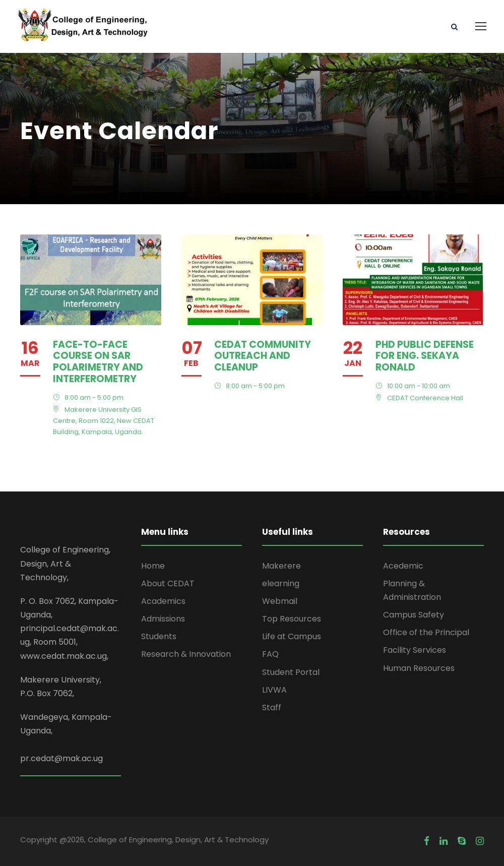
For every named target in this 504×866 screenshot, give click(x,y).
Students (159, 636)
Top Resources (292, 619)
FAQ (270, 654)
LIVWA (274, 690)
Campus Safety (414, 615)
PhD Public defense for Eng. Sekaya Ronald (425, 356)
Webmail (280, 601)
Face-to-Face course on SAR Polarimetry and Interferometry (98, 362)
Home (153, 566)
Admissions (163, 619)
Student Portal (291, 672)
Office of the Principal (426, 632)
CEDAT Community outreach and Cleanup (263, 356)
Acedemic (403, 566)
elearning (281, 583)
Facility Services (415, 650)
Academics (163, 601)
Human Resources (419, 668)
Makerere (281, 566)
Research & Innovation (186, 654)
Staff (272, 707)
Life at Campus (292, 636)
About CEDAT (168, 583)
